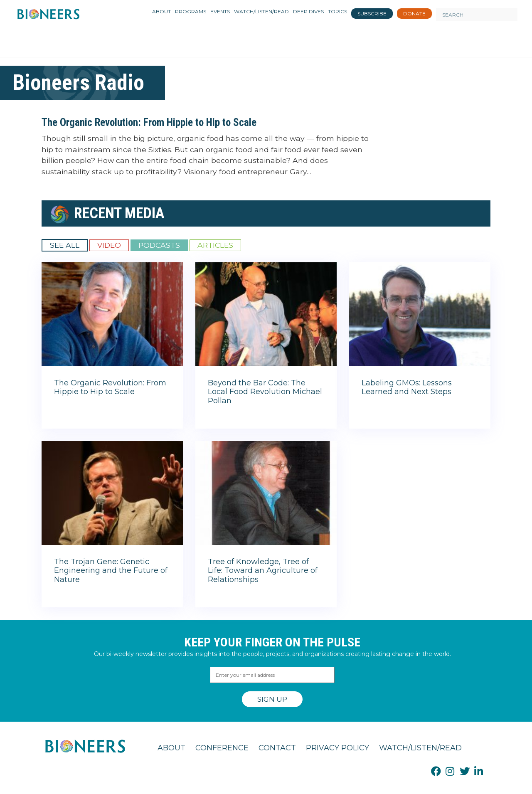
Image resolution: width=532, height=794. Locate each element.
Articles (215, 245)
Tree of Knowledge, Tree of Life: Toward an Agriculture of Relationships (263, 571)
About (171, 748)
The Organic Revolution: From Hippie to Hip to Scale (149, 122)
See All (65, 245)
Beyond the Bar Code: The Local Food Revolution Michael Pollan (265, 392)
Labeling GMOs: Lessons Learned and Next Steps (407, 387)
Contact (277, 748)
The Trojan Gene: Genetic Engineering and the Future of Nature (111, 571)
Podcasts (159, 245)
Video (109, 245)
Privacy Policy (337, 748)
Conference (222, 748)
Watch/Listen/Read (420, 748)
